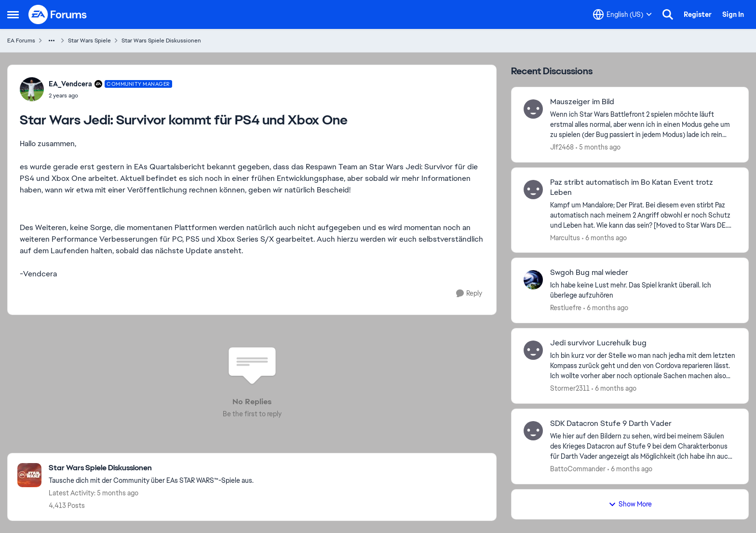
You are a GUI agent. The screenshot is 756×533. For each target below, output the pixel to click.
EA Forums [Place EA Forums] (21, 41)
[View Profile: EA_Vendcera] (32, 89)
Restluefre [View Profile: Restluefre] (566, 308)
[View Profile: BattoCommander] (533, 431)
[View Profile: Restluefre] (533, 280)
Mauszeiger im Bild (582, 102)
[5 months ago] (598, 147)
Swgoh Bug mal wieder (589, 273)
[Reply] (469, 294)
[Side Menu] (13, 14)
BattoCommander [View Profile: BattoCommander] (578, 469)
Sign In (733, 14)
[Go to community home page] (58, 14)
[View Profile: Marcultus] (533, 190)
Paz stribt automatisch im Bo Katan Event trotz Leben (632, 187)
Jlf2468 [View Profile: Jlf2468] (562, 147)
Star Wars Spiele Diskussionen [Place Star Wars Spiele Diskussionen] (161, 41)
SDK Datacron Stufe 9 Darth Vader (611, 424)
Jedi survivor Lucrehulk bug (598, 343)
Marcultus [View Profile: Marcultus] (565, 237)
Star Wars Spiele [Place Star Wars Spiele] (89, 41)
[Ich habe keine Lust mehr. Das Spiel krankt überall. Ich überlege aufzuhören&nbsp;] (643, 290)
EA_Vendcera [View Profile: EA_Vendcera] (70, 84)
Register (698, 14)
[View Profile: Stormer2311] (533, 350)
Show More (630, 504)
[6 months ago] (604, 238)
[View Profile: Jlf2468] (533, 109)
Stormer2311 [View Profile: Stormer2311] (570, 388)
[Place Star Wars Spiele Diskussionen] (151, 468)
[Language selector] (622, 14)
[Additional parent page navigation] (52, 41)
